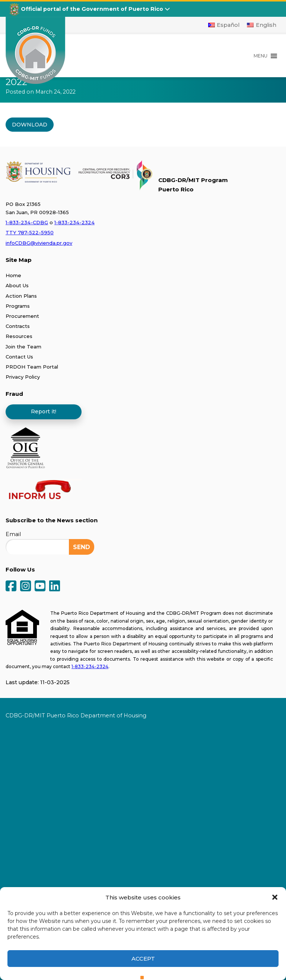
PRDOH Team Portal (32, 367)
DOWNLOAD (30, 125)
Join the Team (23, 347)
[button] (275, 897)
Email (13, 534)
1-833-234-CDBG (27, 222)
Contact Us (19, 357)
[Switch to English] (262, 25)
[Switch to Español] (224, 25)
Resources (19, 336)
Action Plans (21, 296)
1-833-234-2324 (74, 222)
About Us (17, 285)
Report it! (44, 411)
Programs (18, 306)
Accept (143, 959)
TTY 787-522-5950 (30, 232)
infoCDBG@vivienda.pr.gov (39, 243)
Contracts (18, 326)
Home (13, 275)
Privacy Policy (23, 377)
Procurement (22, 316)
